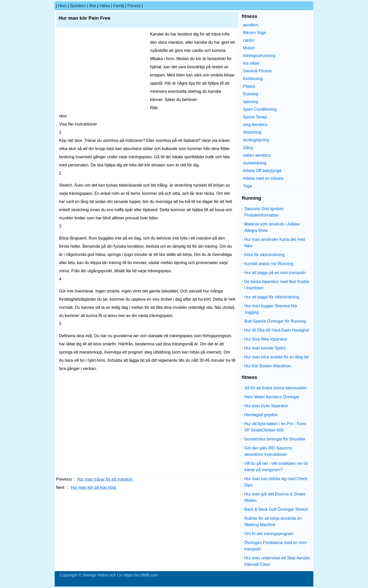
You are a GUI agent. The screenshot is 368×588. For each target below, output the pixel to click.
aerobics (250, 25)
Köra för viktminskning (264, 255)
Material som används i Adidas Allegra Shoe (272, 227)
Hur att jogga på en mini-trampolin (275, 273)
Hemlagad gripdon (261, 415)
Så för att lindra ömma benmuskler (276, 388)
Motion (249, 48)
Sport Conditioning (260, 109)
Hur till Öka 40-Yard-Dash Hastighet (277, 330)
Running (250, 94)
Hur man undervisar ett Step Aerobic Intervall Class (277, 561)
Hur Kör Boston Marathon (267, 366)
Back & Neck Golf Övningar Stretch (276, 509)
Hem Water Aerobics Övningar (272, 397)
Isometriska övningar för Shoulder (275, 439)
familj (119, 6)
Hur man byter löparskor (266, 406)
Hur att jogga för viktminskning (272, 297)
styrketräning (255, 163)
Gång (248, 148)
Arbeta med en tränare (263, 178)
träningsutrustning (259, 56)
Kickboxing (253, 79)
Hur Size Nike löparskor (266, 339)
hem (62, 6)
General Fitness (257, 71)
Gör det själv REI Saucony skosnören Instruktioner (268, 451)
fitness (134, 6)
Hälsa (105, 6)
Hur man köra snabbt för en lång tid (276, 357)
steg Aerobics (255, 125)
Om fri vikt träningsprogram (269, 534)
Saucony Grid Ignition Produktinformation (264, 212)
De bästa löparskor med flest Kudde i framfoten (277, 285)
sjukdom (78, 6)
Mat (93, 6)
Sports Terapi (255, 117)
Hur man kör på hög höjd (94, 487)
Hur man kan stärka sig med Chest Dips (276, 482)
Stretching (252, 132)
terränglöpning (256, 140)
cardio (248, 40)
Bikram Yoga (254, 33)
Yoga (247, 186)
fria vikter (251, 63)
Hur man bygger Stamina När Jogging (271, 309)
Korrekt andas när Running (269, 264)
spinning (250, 102)
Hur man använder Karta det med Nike (275, 243)
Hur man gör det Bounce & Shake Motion (275, 497)
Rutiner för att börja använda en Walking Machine (273, 522)
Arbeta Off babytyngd (262, 171)
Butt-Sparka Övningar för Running (275, 321)
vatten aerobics (257, 155)
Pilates (249, 86)
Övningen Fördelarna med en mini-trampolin (276, 546)
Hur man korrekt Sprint (265, 348)
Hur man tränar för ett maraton (105, 479)
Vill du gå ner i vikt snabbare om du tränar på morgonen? (276, 467)
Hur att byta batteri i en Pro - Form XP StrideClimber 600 (275, 427)
